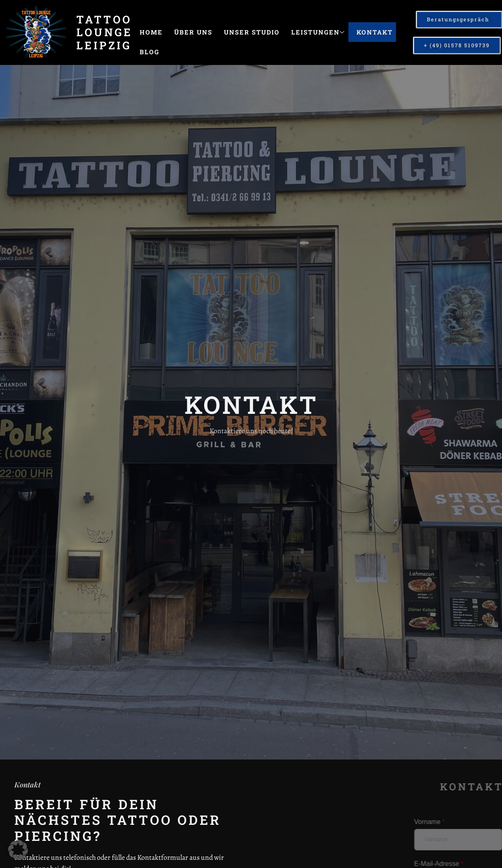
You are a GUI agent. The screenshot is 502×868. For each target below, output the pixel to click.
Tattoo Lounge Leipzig (105, 32)
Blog (150, 52)
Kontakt (375, 32)
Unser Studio (252, 32)
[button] (18, 850)
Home (151, 32)
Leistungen (318, 32)
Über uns (193, 32)
